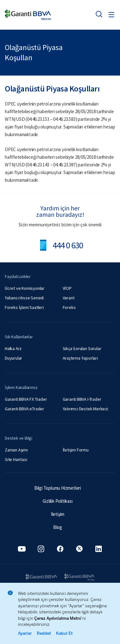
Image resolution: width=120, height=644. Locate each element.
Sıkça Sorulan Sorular (82, 348)
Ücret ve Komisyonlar (25, 288)
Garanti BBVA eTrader (24, 409)
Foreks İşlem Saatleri (24, 307)
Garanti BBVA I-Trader (82, 399)
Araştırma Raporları (80, 358)
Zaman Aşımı (16, 450)
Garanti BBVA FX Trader (26, 399)
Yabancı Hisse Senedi (24, 298)
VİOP (67, 288)
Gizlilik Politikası (57, 501)
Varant (69, 298)
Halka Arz (13, 348)
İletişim (58, 514)
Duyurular (13, 358)
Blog (58, 527)
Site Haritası (16, 459)
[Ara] (99, 14)
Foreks (69, 307)
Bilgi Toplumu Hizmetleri (58, 488)
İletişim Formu (76, 450)
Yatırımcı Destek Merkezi (85, 409)
